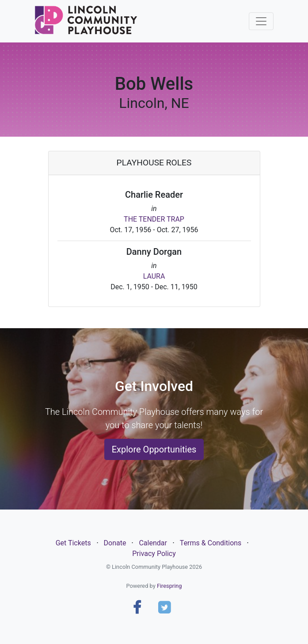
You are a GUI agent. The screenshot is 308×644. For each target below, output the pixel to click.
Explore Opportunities (154, 449)
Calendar (153, 543)
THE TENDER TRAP (154, 219)
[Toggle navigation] (261, 21)
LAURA (154, 276)
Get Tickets (73, 543)
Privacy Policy (154, 554)
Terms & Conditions (211, 543)
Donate (115, 543)
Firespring (169, 586)
